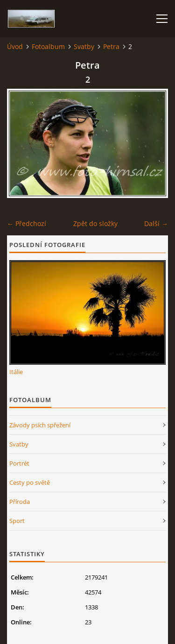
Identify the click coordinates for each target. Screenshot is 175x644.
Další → (156, 223)
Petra (111, 46)
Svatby (84, 46)
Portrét (19, 463)
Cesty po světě (30, 482)
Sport (17, 521)
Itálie (16, 372)
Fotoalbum (48, 46)
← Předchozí (27, 223)
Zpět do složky (95, 223)
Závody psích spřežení (40, 425)
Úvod (15, 46)
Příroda (20, 502)
